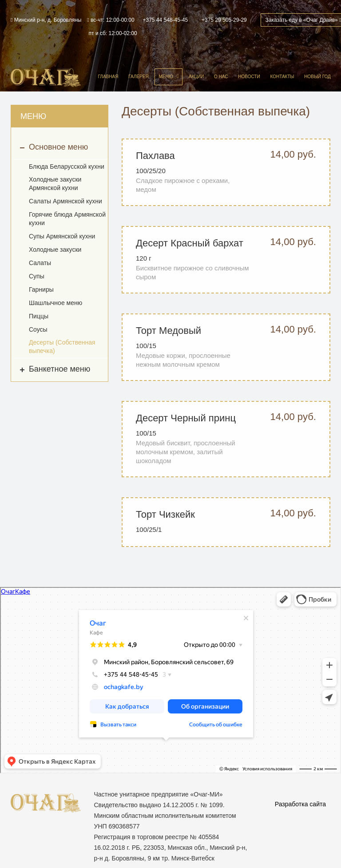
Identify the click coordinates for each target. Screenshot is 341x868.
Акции (196, 77)
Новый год (317, 77)
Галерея (138, 77)
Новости (249, 77)
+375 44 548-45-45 (166, 20)
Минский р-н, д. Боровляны (46, 20)
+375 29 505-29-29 (224, 20)
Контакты (282, 77)
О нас (221, 77)
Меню (166, 77)
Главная (108, 77)
